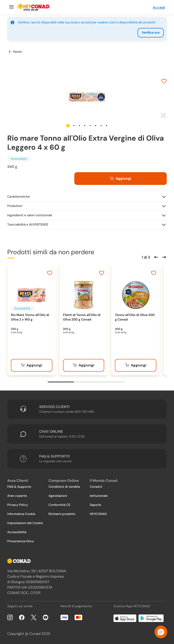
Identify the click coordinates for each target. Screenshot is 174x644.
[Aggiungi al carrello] (121, 179)
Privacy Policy (18, 505)
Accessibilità (17, 532)
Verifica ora (151, 33)
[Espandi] (163, 116)
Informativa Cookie (21, 514)
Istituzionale (99, 496)
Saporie (95, 505)
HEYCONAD (98, 514)
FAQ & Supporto (19, 487)
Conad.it (96, 487)
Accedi (159, 7)
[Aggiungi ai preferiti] (164, 82)
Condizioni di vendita (64, 487)
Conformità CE (59, 505)
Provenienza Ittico (21, 541)
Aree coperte (17, 496)
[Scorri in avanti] (163, 257)
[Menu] (11, 7)
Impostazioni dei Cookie (25, 523)
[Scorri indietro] (155, 257)
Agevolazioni (58, 496)
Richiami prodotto (62, 514)
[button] (68, 126)
